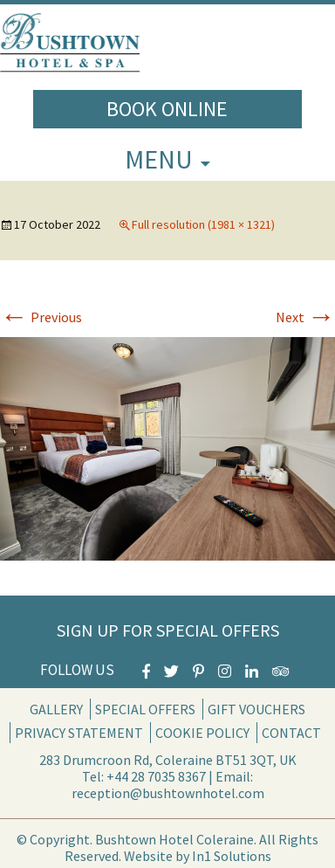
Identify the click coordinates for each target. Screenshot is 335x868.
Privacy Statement (79, 733)
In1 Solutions (232, 856)
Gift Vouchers (256, 709)
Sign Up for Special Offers (168, 630)
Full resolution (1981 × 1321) (203, 224)
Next (305, 317)
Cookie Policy (202, 733)
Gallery (56, 709)
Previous (41, 317)
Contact (291, 733)
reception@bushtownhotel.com (168, 793)
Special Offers (145, 709)
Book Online (167, 109)
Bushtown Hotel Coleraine (174, 839)
